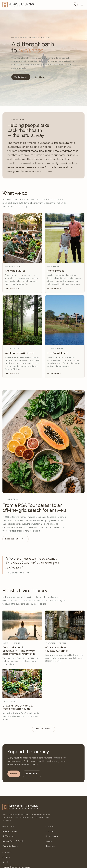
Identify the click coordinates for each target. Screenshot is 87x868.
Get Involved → (32, 774)
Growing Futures (10, 831)
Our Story (50, 831)
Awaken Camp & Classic (13, 841)
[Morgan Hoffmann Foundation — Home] (18, 5)
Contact (6, 857)
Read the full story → (16, 539)
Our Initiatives (21, 77)
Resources (50, 846)
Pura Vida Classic (10, 846)
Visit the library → (43, 729)
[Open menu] (82, 5)
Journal (49, 841)
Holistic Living (52, 836)
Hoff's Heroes (8, 836)
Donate (14, 774)
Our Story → (41, 77)
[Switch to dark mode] (75, 5)
